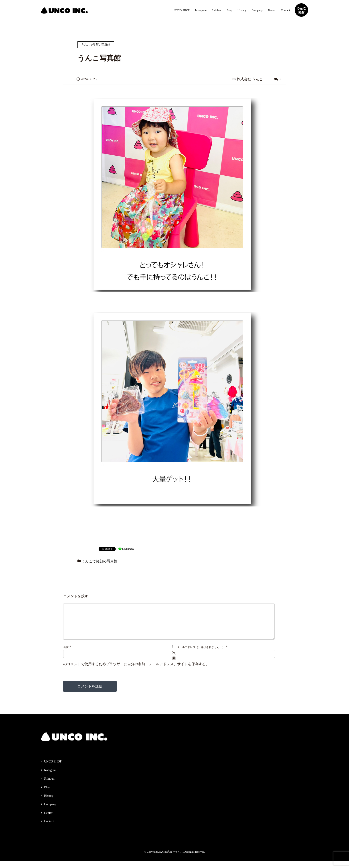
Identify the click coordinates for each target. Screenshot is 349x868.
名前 (66, 654)
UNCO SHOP (182, 10)
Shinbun (217, 10)
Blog (230, 10)
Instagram (201, 10)
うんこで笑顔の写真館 (99, 561)
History (242, 10)
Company (257, 10)
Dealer (272, 10)
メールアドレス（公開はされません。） (201, 654)
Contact (285, 10)
